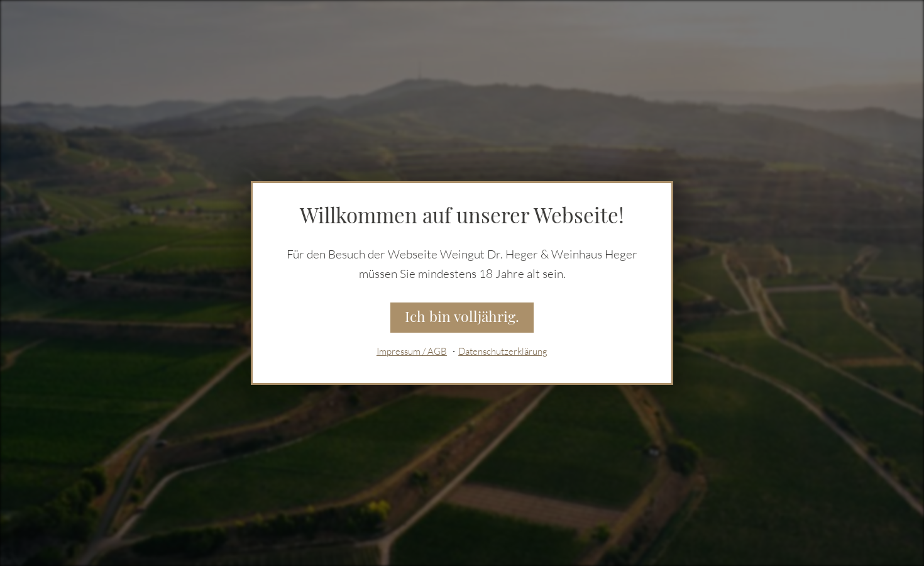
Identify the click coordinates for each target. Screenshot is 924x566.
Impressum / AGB (412, 351)
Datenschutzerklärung (503, 351)
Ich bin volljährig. (462, 317)
